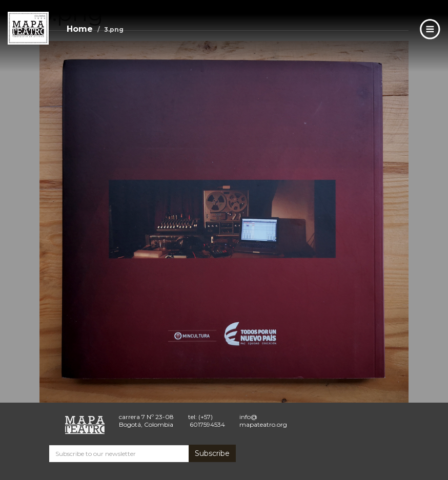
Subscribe (212, 453)
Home (80, 29)
